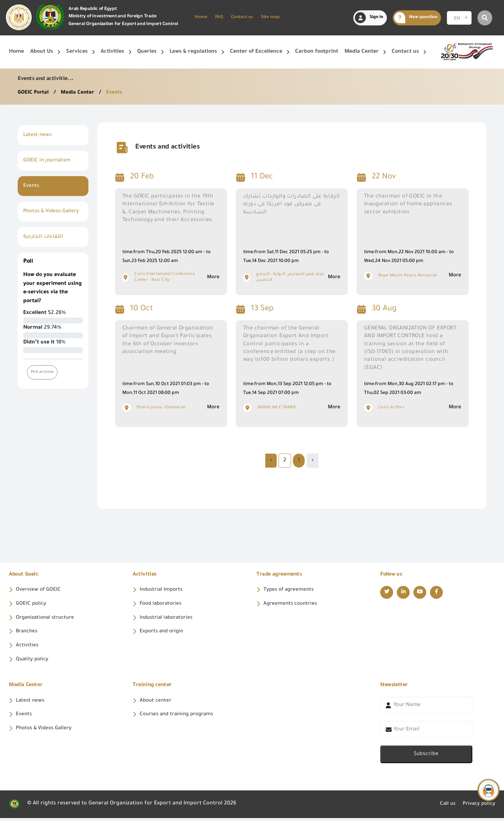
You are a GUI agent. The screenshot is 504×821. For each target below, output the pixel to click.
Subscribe (426, 757)
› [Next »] (271, 461)
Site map (270, 18)
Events (117, 93)
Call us (444, 807)
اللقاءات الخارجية (44, 246)
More (213, 277)
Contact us (242, 18)
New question (416, 18)
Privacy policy (477, 807)
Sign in (369, 18)
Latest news (38, 135)
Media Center (80, 93)
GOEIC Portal (34, 93)
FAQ (219, 18)
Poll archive (43, 381)
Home (201, 18)
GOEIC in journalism (48, 161)
